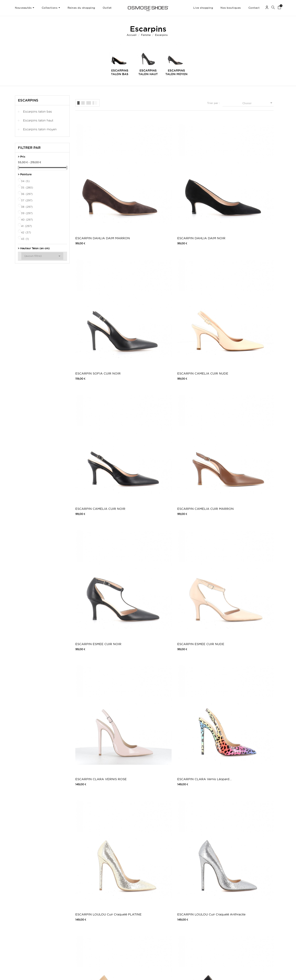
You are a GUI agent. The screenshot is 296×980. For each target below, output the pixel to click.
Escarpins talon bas (37, 112)
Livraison (68, 912)
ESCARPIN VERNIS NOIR (95, 844)
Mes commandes (24, 912)
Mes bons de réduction (28, 927)
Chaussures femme (164, 912)
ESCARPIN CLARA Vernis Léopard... (146, 326)
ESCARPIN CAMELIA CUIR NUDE (249, 177)
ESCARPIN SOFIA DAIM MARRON (196, 622)
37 (27, 200)
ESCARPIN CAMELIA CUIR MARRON (147, 251)
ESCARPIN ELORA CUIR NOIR (145, 474)
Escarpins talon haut (38, 120)
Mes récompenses (25, 931)
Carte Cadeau (119, 919)
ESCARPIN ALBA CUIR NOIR (199, 696)
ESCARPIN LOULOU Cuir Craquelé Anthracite (247, 326)
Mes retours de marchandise (31, 916)
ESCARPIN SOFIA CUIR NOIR (200, 177)
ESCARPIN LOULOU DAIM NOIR (146, 400)
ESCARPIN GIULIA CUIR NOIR (94, 696)
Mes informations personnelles (32, 923)
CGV (66, 920)
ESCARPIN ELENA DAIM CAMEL (94, 622)
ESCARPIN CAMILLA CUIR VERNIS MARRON (249, 400)
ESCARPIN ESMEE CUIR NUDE (247, 251)
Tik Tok (206, 931)
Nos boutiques (119, 926)
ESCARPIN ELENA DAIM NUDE (145, 548)
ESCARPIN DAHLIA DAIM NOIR (146, 177)
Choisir (258, 103)
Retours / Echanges (74, 927)
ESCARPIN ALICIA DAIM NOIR (94, 548)
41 (27, 226)
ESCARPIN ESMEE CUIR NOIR (196, 251)
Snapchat (207, 927)
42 (26, 232)
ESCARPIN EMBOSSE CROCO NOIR (194, 770)
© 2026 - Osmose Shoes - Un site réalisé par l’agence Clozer (148, 974)
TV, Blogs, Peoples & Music (126, 930)
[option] (120, 60)
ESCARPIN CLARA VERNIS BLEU (96, 770)
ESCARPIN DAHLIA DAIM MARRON (95, 177)
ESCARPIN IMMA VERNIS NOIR (146, 770)
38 (27, 207)
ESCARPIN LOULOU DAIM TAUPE (95, 400)
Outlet (157, 916)
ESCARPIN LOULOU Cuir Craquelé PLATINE (196, 326)
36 (27, 194)
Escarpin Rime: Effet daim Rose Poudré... (197, 844)
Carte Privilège (119, 923)
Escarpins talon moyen (40, 129)
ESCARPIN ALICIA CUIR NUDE (247, 474)
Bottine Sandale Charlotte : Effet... (248, 844)
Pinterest (207, 923)
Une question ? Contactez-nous (262, 912)
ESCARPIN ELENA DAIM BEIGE (247, 548)
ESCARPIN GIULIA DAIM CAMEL (247, 622)
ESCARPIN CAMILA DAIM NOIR (146, 622)
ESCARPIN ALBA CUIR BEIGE (144, 696)
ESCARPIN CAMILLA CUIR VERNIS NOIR (96, 474)
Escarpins (28, 100)
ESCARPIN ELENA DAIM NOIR (196, 548)
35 (27, 188)
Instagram (207, 920)
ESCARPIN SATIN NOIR (144, 844)
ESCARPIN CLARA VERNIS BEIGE (249, 696)
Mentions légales (72, 916)
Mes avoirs (21, 920)
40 (27, 220)
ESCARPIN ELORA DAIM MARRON (196, 474)
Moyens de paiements (75, 923)
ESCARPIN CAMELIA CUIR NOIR (96, 251)
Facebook (207, 912)
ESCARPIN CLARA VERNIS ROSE (96, 326)
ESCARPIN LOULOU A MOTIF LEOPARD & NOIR (200, 400)
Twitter (206, 916)
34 (26, 181)
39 (27, 213)
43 (25, 239)
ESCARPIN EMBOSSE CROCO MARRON (245, 770)
